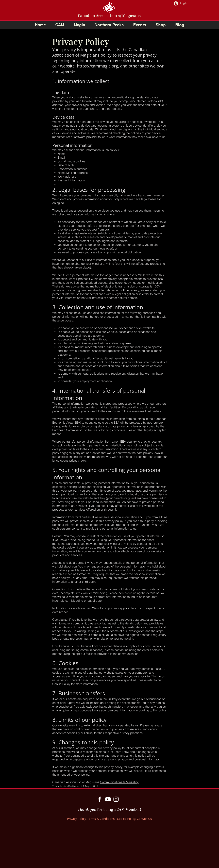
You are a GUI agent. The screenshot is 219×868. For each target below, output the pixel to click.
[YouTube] (108, 799)
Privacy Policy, (77, 819)
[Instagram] (116, 799)
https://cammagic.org (97, 66)
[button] (60, 25)
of (120, 16)
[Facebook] (100, 799)
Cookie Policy (126, 819)
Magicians (131, 16)
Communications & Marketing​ (120, 782)
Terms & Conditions (101, 819)
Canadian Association (98, 16)
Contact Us (144, 819)
